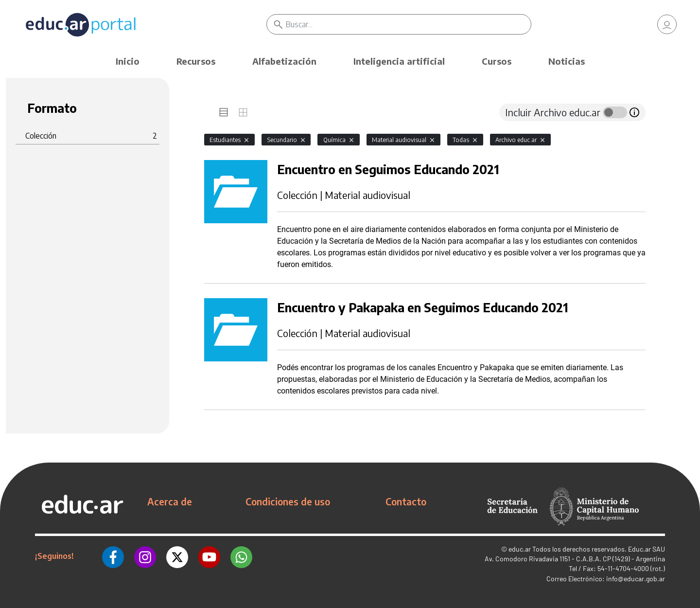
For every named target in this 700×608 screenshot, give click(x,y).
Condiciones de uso (288, 501)
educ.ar (520, 549)
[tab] (224, 112)
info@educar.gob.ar (636, 579)
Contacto (406, 501)
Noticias (567, 61)
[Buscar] (408, 24)
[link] (667, 24)
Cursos (497, 61)
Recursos (196, 61)
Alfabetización (284, 61)
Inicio (128, 61)
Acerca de (170, 501)
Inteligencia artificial (399, 61)
